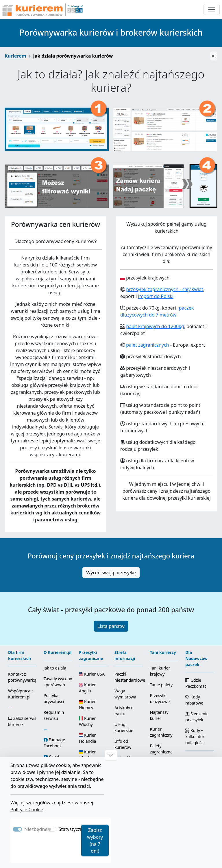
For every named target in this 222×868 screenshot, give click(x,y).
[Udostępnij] (214, 56)
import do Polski (156, 296)
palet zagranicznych (147, 345)
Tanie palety (161, 685)
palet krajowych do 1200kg (155, 326)
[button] (111, 755)
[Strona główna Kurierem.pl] (42, 10)
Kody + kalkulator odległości (195, 736)
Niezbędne (36, 829)
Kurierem (15, 56)
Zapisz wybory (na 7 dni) (95, 841)
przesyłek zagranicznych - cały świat (165, 289)
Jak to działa (55, 668)
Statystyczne (72, 829)
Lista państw (111, 626)
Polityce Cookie (27, 810)
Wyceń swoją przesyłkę (111, 573)
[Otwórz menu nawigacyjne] (212, 10)
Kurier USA (92, 674)
